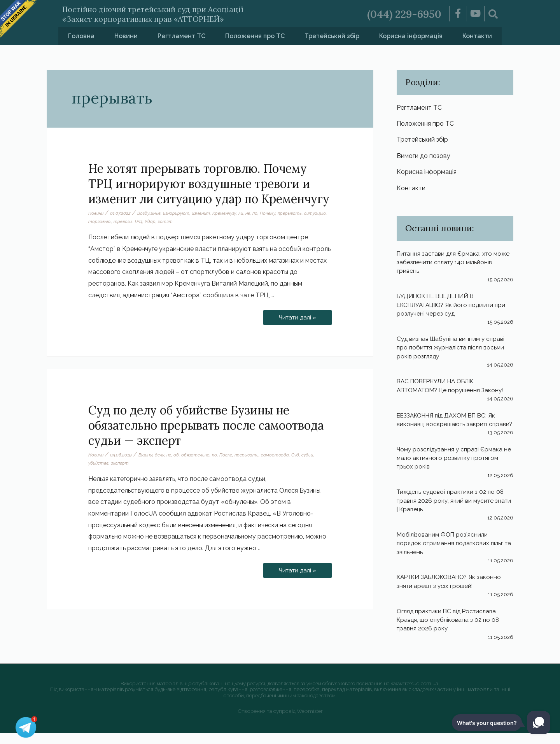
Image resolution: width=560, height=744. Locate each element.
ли (249, 213)
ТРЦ (166, 221)
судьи (315, 455)
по (264, 213)
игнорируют (180, 213)
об (181, 455)
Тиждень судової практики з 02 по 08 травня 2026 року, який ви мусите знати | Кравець (453, 512)
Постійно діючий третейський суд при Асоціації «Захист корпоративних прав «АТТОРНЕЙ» (178, 13)
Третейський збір (332, 36)
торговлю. (125, 221)
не (256, 213)
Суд (303, 455)
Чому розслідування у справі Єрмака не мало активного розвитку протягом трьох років (454, 469)
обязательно (200, 455)
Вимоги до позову (423, 157)
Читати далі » (296, 315)
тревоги (149, 221)
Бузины (148, 455)
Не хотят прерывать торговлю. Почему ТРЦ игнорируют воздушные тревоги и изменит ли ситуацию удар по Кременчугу (209, 184)
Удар (178, 221)
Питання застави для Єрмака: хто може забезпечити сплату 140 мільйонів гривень (447, 265)
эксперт (122, 463)
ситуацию (100, 221)
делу (164, 455)
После (232, 455)
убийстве (99, 463)
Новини (126, 36)
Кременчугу (232, 213)
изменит (207, 213)
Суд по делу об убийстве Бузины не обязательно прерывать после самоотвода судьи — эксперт (206, 425)
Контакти (477, 36)
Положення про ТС (255, 36)
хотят (193, 221)
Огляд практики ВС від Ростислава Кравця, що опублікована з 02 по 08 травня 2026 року (450, 631)
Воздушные (151, 213)
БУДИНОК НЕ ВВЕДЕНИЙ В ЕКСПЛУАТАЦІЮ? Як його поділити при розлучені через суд (449, 307)
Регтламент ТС (181, 36)
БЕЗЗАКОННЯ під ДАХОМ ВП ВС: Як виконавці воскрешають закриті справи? (450, 426)
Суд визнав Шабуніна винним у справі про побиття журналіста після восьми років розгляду (453, 350)
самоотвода (282, 455)
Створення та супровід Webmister (280, 722)
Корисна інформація (411, 36)
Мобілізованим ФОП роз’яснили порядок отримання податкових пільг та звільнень (452, 554)
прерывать (300, 213)
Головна (81, 36)
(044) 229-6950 (401, 14)
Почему (277, 213)
